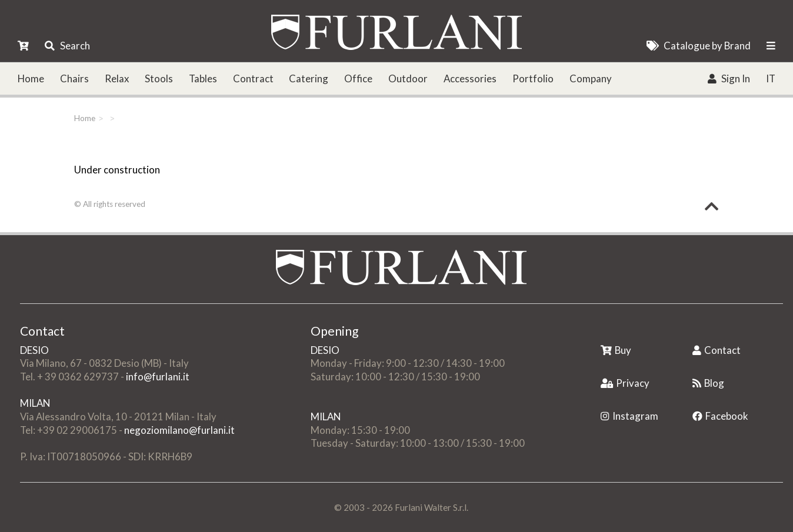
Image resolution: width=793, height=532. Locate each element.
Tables (203, 78)
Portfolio (533, 78)
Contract (253, 78)
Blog (708, 383)
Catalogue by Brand (699, 46)
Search (67, 46)
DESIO (34, 350)
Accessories (470, 78)
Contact (717, 350)
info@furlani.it (158, 377)
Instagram (629, 416)
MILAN (35, 403)
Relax (117, 78)
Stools (159, 78)
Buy (616, 350)
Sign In (729, 78)
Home (31, 78)
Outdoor (408, 78)
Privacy (625, 383)
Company (591, 78)
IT (771, 78)
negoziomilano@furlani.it (179, 430)
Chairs (74, 78)
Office (358, 78)
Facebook (720, 416)
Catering (309, 78)
